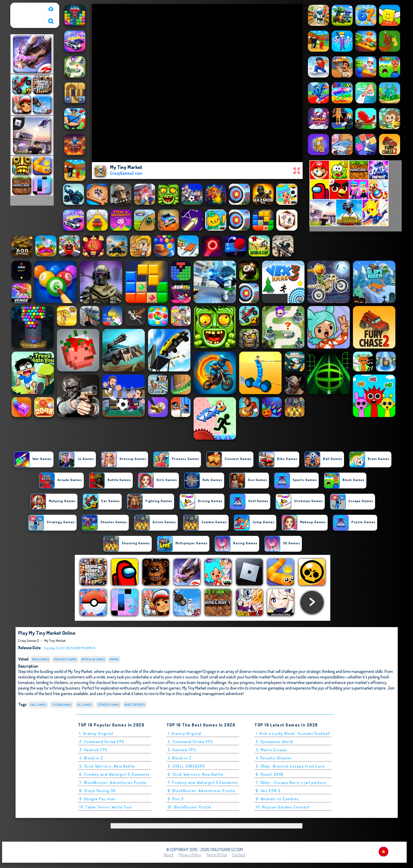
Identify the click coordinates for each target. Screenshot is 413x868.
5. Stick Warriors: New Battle (107, 766)
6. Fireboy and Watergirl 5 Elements (115, 774)
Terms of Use (217, 855)
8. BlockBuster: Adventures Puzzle (202, 791)
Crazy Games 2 (25, 6)
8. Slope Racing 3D (97, 791)
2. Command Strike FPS (102, 742)
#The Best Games (65, 659)
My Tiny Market (55, 641)
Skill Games (38, 705)
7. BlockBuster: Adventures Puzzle (113, 782)
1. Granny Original (96, 733)
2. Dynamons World (274, 742)
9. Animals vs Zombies (277, 799)
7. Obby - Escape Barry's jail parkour (291, 782)
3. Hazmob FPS (94, 750)
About (169, 855)
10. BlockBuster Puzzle (190, 807)
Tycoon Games (62, 705)
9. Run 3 (176, 799)
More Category (135, 705)
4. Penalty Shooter (274, 758)
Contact (239, 855)
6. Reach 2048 (270, 774)
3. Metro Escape (271, 750)
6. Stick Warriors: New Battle (196, 774)
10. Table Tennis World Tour (106, 807)
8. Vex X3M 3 (268, 791)
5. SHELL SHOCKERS (187, 766)
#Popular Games (93, 659)
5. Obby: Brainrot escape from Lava (290, 766)
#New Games (41, 659)
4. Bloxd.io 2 (91, 758)
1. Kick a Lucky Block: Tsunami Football (293, 733)
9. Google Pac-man (98, 799)
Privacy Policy (190, 855)
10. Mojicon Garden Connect (283, 807)
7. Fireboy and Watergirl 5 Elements (203, 782)
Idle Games (85, 705)
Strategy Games (109, 705)
